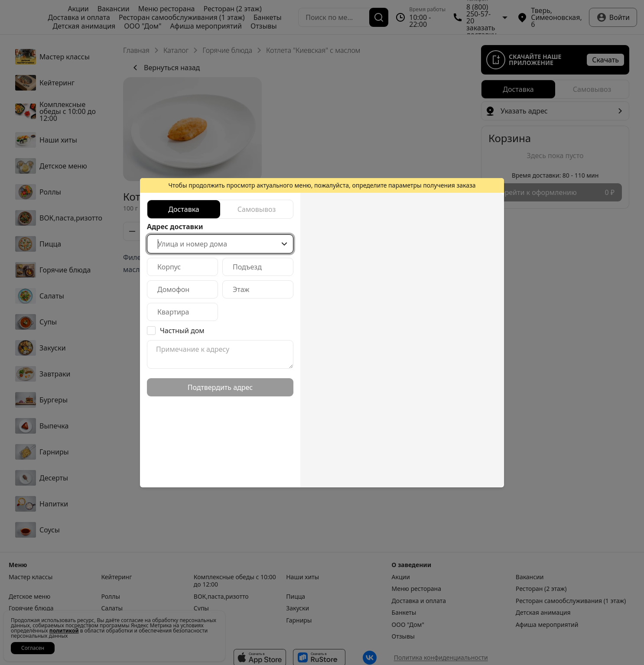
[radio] (184, 209)
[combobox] (220, 244)
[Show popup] (284, 244)
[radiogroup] (220, 209)
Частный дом (182, 331)
